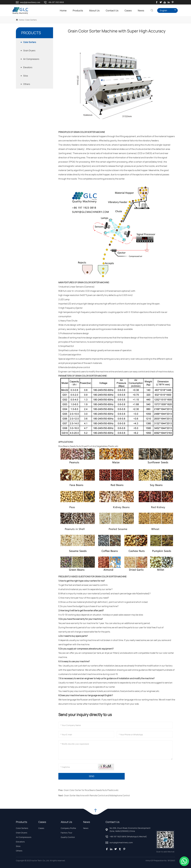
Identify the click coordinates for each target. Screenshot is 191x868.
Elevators (20, 842)
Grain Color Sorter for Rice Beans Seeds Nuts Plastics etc (91, 790)
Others (19, 851)
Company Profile (68, 828)
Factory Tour (66, 833)
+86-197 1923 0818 (56, 2)
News (137, 10)
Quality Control (68, 837)
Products (74, 10)
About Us (91, 10)
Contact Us (108, 10)
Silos (18, 846)
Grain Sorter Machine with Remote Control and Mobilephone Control (97, 795)
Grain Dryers (22, 833)
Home (60, 10)
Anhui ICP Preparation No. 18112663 (160, 861)
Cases (125, 10)
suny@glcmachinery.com (30, 2)
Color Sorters (22, 828)
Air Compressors (24, 837)
